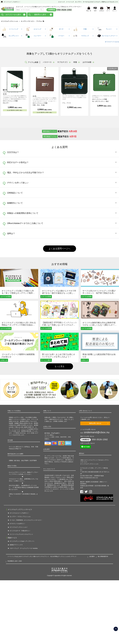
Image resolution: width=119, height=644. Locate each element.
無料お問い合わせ (95, 424)
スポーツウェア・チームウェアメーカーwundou (24, 549)
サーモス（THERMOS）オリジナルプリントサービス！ (26, 520)
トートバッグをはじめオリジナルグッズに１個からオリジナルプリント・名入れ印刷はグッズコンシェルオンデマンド (42, 557)
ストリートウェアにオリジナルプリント (21, 535)
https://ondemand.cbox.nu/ (89, 478)
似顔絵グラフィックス (16, 545)
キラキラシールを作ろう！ (18, 524)
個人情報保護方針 (103, 557)
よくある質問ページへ (59, 249)
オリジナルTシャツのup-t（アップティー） (22, 541)
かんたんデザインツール (17, 473)
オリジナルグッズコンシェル (10, 21)
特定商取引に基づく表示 (15, 561)
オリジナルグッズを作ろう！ (12, 2)
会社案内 (92, 557)
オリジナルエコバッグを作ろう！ (19, 513)
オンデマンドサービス (27, 21)
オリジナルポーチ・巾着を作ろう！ (20, 531)
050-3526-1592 (64, 10)
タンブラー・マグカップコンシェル (20, 517)
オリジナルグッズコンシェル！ (19, 527)
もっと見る (59, 367)
